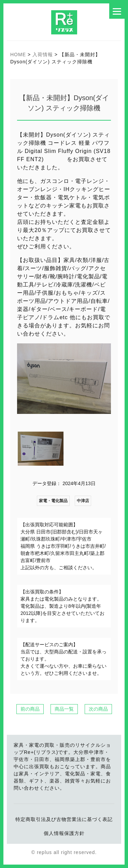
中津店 (83, 501)
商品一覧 (64, 709)
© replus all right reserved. (64, 852)
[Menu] (117, 11)
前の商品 (30, 709)
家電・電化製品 (53, 501)
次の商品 (98, 709)
